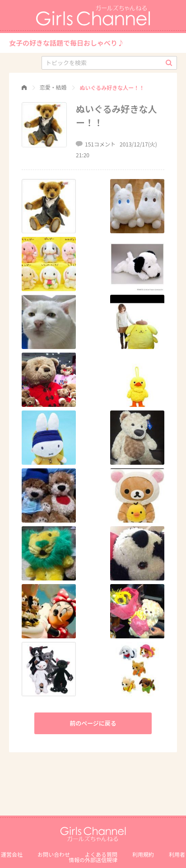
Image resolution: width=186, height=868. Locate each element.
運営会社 (12, 854)
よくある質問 (101, 854)
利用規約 (143, 854)
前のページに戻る (93, 723)
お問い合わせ (54, 854)
